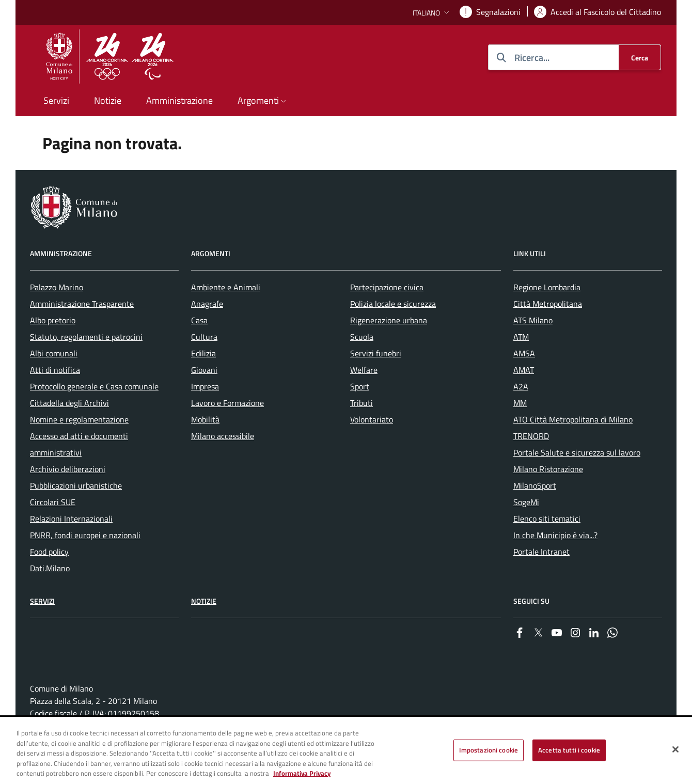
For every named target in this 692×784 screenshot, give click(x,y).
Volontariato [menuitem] (372, 419)
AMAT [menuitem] (524, 370)
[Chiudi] (675, 749)
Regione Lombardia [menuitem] (547, 287)
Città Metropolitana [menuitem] (548, 304)
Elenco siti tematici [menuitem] (547, 519)
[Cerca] (640, 57)
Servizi (42, 601)
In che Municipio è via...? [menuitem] (555, 535)
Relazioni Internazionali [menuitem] (71, 519)
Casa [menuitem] (199, 320)
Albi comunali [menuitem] (54, 353)
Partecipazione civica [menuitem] (387, 287)
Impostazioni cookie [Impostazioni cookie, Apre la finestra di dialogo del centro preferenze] (489, 750)
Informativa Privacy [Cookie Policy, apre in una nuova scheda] (302, 773)
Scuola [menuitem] (362, 337)
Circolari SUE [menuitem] (53, 502)
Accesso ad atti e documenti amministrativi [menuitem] (79, 444)
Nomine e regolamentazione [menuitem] (79, 419)
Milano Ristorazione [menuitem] (548, 469)
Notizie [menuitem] (108, 100)
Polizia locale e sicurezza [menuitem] (393, 304)
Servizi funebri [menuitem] (376, 353)
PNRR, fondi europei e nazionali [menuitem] (85, 535)
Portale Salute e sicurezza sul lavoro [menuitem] (577, 452)
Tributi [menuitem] (361, 403)
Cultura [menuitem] (204, 337)
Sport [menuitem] (360, 386)
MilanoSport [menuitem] (535, 485)
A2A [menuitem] (521, 386)
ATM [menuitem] (521, 337)
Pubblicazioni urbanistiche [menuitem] (76, 485)
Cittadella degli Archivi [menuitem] (69, 403)
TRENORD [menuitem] (531, 436)
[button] (432, 13)
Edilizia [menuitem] (203, 353)
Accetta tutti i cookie (569, 750)
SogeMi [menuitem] (526, 502)
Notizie (204, 601)
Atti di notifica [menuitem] (55, 370)
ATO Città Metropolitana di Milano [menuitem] (573, 419)
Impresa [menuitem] (205, 386)
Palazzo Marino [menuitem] (57, 287)
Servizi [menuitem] (56, 100)
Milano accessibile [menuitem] (223, 436)
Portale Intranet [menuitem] (541, 552)
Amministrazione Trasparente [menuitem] (82, 304)
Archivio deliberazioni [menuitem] (68, 469)
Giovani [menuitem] (204, 370)
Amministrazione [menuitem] (179, 100)
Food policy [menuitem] (49, 552)
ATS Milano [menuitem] (533, 320)
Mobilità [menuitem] (205, 419)
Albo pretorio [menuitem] (53, 320)
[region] (346, 751)
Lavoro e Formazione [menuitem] (227, 403)
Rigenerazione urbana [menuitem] (389, 320)
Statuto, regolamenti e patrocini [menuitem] (86, 337)
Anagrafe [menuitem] (207, 304)
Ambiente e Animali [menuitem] (226, 287)
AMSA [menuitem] (524, 353)
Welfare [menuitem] (364, 370)
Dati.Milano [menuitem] (50, 568)
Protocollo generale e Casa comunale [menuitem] (94, 386)
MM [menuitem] (520, 403)
